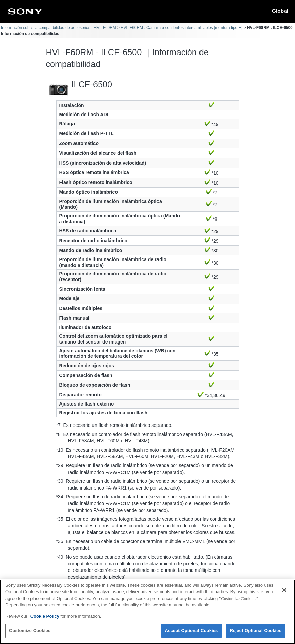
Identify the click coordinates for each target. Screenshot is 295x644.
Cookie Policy (46, 620)
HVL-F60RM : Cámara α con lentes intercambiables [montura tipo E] (182, 28)
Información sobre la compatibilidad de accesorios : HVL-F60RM (59, 28)
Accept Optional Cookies (192, 635)
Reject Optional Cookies (256, 635)
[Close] (284, 594)
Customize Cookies (30, 635)
